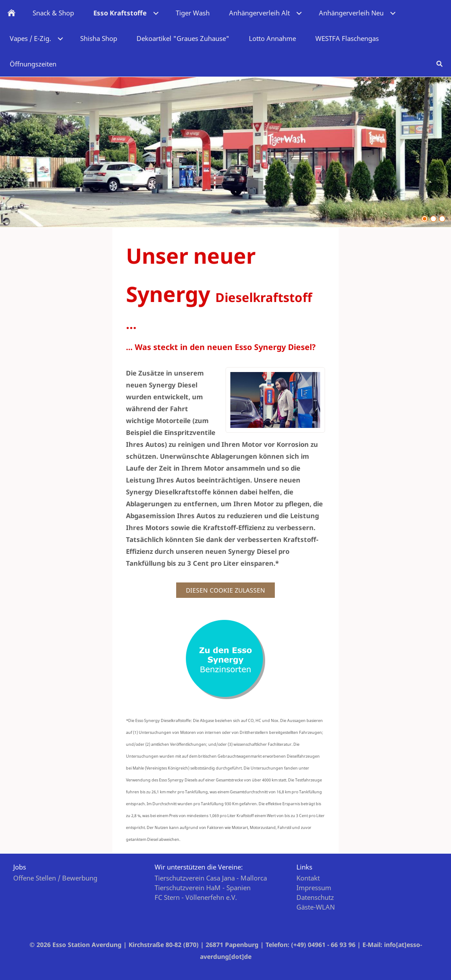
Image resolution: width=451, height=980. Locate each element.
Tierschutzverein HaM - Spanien (203, 888)
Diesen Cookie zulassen (225, 590)
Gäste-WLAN (316, 907)
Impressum (314, 888)
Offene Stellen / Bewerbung (55, 878)
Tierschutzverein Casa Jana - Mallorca (211, 878)
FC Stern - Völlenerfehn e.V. (196, 897)
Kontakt (308, 878)
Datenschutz (315, 897)
